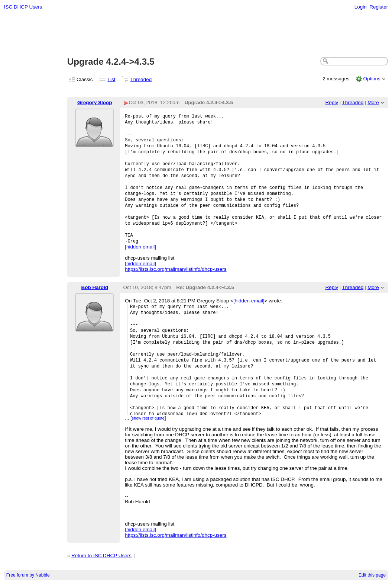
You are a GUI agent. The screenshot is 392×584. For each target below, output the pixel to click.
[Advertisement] (196, 34)
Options (372, 79)
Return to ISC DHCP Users (101, 556)
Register (379, 7)
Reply (332, 102)
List (112, 79)
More (373, 102)
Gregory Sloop (95, 102)
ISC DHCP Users (23, 7)
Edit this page (372, 575)
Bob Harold (95, 287)
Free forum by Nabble (28, 575)
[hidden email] (140, 247)
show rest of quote (148, 418)
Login (361, 7)
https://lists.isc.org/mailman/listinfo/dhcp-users (176, 269)
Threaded (141, 79)
